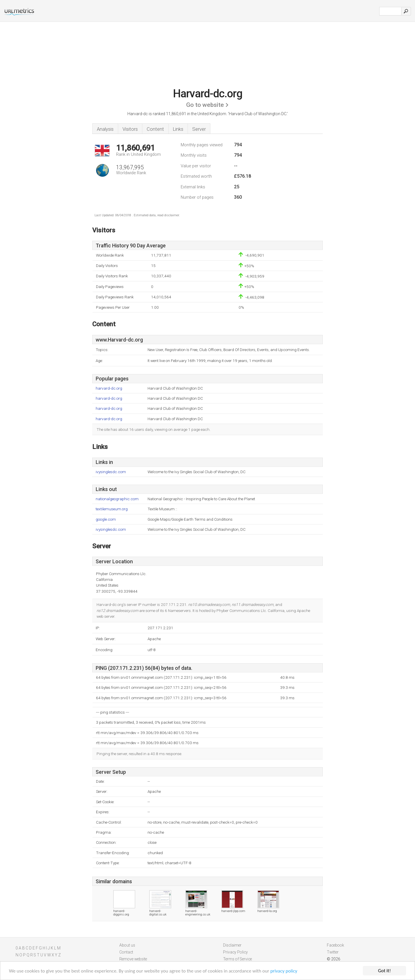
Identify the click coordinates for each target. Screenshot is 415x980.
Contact (126, 952)
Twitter (333, 952)
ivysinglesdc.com (111, 472)
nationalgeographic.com (117, 499)
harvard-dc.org (109, 388)
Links (178, 129)
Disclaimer (232, 945)
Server (199, 129)
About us (127, 945)
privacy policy (284, 971)
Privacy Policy (235, 952)
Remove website (133, 959)
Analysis (105, 129)
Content (155, 129)
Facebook (335, 945)
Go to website (205, 105)
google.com (106, 519)
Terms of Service (237, 959)
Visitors (130, 129)
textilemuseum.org (112, 509)
